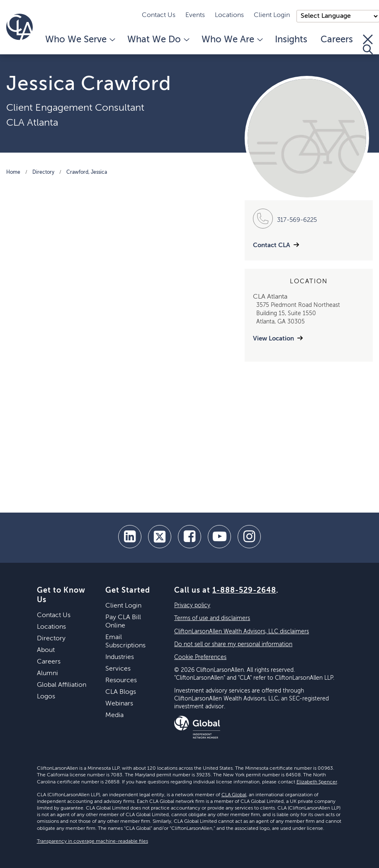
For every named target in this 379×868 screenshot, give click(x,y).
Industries (120, 657)
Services (118, 669)
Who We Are (232, 40)
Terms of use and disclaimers (212, 618)
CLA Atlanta (32, 123)
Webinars (119, 704)
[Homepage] (19, 27)
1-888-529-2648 (244, 591)
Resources (121, 681)
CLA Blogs (121, 692)
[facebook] (189, 537)
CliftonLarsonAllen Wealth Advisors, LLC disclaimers (242, 632)
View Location (273, 339)
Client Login (272, 15)
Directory (43, 173)
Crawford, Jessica (87, 173)
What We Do (158, 40)
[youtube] (219, 537)
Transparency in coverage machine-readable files (92, 841)
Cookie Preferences (200, 657)
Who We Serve (80, 40)
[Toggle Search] (368, 44)
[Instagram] (249, 537)
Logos (46, 697)
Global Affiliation (62, 685)
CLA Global (234, 795)
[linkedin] (130, 537)
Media (114, 715)
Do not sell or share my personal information (233, 644)
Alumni (47, 673)
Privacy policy (192, 605)
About (46, 650)
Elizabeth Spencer (317, 782)
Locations (229, 15)
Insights (291, 40)
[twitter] (160, 537)
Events (195, 15)
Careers (337, 40)
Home (13, 173)
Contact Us (159, 15)
